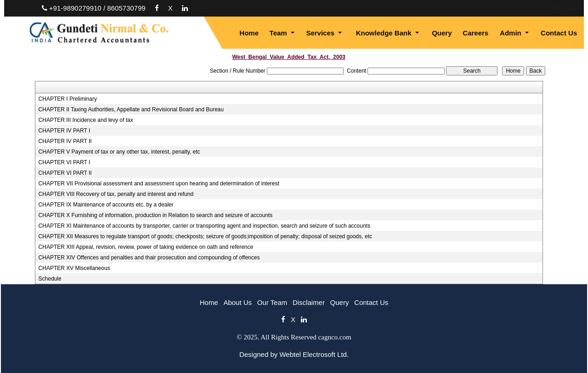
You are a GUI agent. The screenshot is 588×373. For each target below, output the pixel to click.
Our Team (272, 302)
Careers (475, 33)
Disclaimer (309, 302)
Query (442, 33)
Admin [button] (512, 33)
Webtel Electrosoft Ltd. (314, 354)
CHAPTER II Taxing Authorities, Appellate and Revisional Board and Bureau (131, 109)
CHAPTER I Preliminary (68, 99)
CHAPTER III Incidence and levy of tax (86, 120)
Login (540, 8)
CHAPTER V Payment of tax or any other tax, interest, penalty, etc (119, 152)
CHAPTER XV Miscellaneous (74, 268)
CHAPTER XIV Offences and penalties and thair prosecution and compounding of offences (149, 258)
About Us (237, 302)
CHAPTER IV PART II (65, 141)
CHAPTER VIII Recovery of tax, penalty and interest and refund (116, 194)
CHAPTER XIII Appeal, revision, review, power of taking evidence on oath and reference (146, 247)
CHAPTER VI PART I (65, 162)
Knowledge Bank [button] (385, 33)
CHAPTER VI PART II (65, 173)
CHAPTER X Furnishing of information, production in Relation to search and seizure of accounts (156, 215)
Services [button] (321, 33)
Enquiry (504, 8)
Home (249, 33)
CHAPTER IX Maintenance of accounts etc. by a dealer (106, 205)
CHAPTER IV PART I (65, 131)
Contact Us (559, 33)
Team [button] (279, 33)
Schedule (50, 279)
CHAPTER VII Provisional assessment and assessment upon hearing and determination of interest (159, 184)
